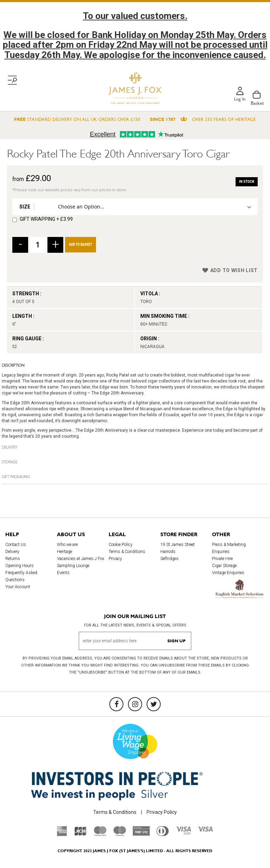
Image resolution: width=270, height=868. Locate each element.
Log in (239, 99)
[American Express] (62, 834)
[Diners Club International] (163, 834)
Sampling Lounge (73, 566)
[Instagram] (135, 704)
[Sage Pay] (141, 834)
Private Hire (222, 559)
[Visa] (205, 830)
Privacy (115, 559)
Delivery (9, 447)
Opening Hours (20, 566)
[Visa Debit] (183, 833)
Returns (13, 559)
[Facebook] (116, 704)
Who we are (67, 545)
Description (13, 365)
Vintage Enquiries (228, 573)
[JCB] (81, 834)
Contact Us (16, 545)
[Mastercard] (100, 834)
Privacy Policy (162, 812)
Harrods (168, 552)
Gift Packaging (16, 476)
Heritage (65, 552)
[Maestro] (120, 834)
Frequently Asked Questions (21, 576)
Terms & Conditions (127, 552)
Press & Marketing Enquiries (229, 548)
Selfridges (169, 559)
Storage (9, 461)
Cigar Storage (224, 566)
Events (63, 573)
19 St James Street (178, 545)
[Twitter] (154, 704)
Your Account (18, 587)
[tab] (135, 365)
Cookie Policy (121, 545)
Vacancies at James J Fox (81, 559)
